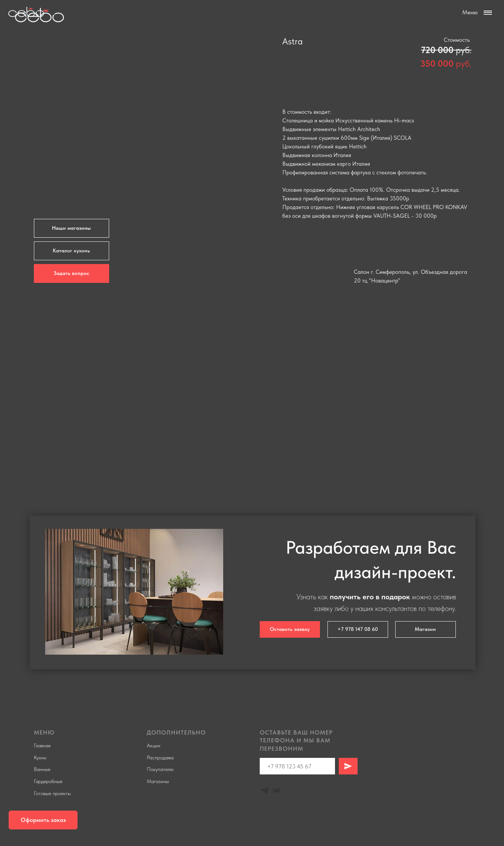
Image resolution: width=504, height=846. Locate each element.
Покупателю (160, 769)
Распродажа (160, 757)
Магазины (158, 781)
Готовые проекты (52, 793)
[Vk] (277, 790)
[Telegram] (264, 790)
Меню (470, 12)
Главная (42, 745)
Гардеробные (48, 781)
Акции (154, 745)
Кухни (40, 757)
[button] (43, 820)
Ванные (42, 769)
